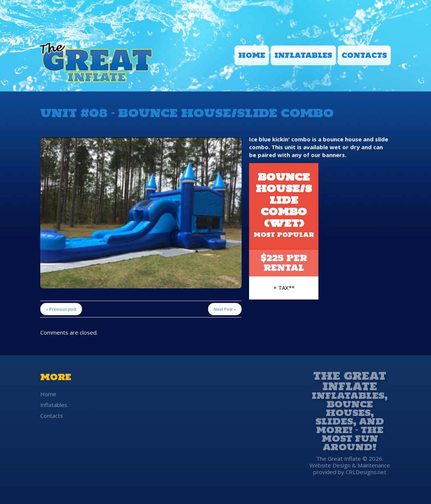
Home (252, 55)
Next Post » (225, 309)
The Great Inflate (350, 380)
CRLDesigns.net (366, 472)
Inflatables (303, 55)
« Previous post (61, 309)
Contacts (364, 55)
